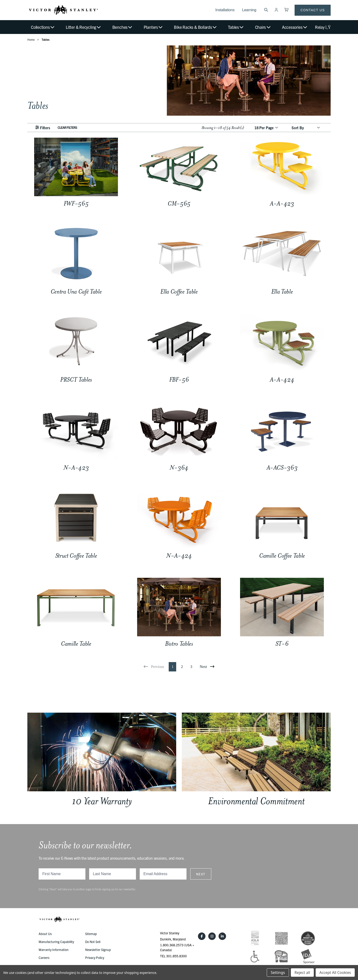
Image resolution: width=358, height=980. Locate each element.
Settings (278, 973)
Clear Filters (67, 127)
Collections (43, 27)
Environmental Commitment (256, 801)
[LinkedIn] (222, 936)
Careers (44, 958)
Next (201, 874)
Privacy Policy (95, 958)
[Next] (207, 667)
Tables (236, 27)
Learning (249, 10)
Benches (123, 27)
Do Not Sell (93, 942)
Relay (323, 27)
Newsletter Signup (98, 950)
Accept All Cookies (335, 973)
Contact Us (313, 10)
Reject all (302, 973)
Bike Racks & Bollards (195, 27)
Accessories (295, 27)
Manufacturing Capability (56, 942)
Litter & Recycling (84, 27)
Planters (153, 27)
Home (31, 39)
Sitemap (91, 934)
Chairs (263, 27)
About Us (45, 934)
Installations (225, 10)
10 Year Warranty (102, 801)
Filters (42, 128)
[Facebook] (202, 936)
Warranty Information (54, 950)
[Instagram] (212, 936)
